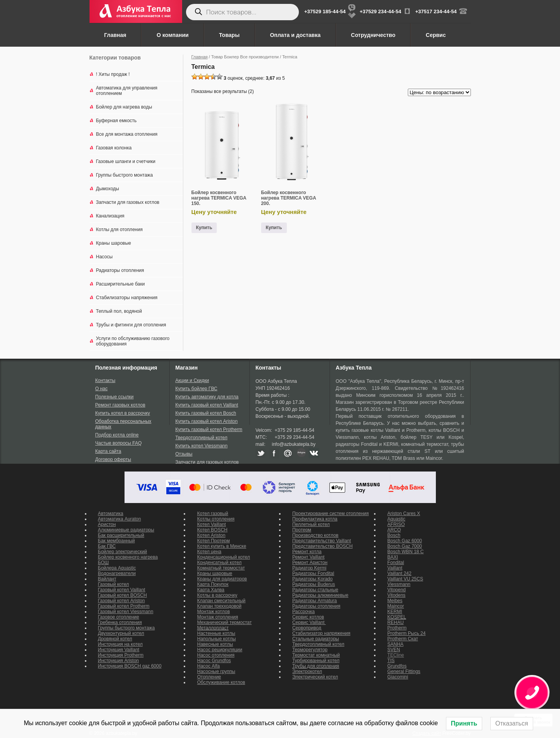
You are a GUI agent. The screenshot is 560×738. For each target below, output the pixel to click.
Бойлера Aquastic (117, 568)
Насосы (104, 257)
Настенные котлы (216, 633)
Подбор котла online (117, 435)
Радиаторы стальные (315, 590)
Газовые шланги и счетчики (126, 161)
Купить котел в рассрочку (123, 413)
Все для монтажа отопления (127, 134)
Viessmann (399, 584)
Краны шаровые (114, 243)
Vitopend (396, 590)
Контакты (105, 380)
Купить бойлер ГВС (197, 389)
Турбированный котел (316, 661)
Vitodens (396, 595)
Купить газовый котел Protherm (209, 429)
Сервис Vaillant (309, 622)
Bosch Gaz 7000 (405, 546)
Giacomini (398, 677)
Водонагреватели (117, 573)
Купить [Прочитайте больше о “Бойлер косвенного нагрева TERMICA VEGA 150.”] (204, 228)
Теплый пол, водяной (119, 311)
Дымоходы (108, 189)
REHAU (395, 622)
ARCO (394, 530)
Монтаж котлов (213, 612)
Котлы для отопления (119, 230)
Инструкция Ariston (118, 661)
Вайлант (107, 579)
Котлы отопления (216, 519)
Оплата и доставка (295, 35)
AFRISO (396, 524)
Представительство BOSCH (322, 546)
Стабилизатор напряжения (321, 633)
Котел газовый (212, 514)
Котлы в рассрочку (217, 595)
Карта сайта (108, 451)
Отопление (209, 677)
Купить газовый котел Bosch (206, 413)
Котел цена (209, 552)
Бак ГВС (107, 546)
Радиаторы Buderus (314, 584)
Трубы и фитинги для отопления (131, 325)
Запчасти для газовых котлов (128, 202)
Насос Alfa (208, 666)
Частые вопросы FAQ (119, 443)
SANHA (395, 644)
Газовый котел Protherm (124, 606)
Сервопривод (307, 628)
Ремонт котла (307, 552)
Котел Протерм (213, 541)
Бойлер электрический (123, 552)
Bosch (394, 535)
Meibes (395, 601)
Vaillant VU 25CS (405, 579)
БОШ (104, 563)
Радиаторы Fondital (313, 573)
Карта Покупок (213, 584)
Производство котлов (315, 535)
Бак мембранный (117, 541)
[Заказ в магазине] (439, 92)
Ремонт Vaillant (308, 557)
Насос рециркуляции (219, 650)
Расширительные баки (120, 284)
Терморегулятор (310, 650)
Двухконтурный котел (121, 633)
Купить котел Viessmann (202, 446)
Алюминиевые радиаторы (126, 530)
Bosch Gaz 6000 (405, 541)
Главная (115, 35)
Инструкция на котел (120, 644)
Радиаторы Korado (312, 579)
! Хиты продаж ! (113, 74)
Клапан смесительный (221, 601)
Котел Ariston (211, 535)
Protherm (397, 628)
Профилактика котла (315, 519)
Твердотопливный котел (202, 438)
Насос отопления (216, 655)
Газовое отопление (119, 617)
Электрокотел (307, 671)
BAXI (392, 557)
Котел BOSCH (212, 530)
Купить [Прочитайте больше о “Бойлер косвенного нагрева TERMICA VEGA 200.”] (274, 228)
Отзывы (184, 454)
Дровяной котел (115, 639)
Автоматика (111, 514)
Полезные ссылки (115, 397)
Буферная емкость (117, 121)
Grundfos (397, 666)
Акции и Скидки (192, 380)
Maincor (396, 606)
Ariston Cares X (404, 514)
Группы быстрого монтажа (125, 175)
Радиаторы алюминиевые (320, 595)
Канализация (110, 216)
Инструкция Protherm (121, 655)
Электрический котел (315, 677)
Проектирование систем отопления (331, 514)
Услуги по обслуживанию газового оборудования (133, 341)
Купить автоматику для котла (207, 397)
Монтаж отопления (217, 617)
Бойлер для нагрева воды (124, 107)
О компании (172, 35)
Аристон (107, 524)
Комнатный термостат (221, 568)
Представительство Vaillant (322, 541)
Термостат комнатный (316, 655)
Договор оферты (113, 459)
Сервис (436, 35)
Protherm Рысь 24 (406, 633)
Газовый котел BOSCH (123, 595)
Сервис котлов (308, 617)
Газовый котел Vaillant (122, 590)
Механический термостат (224, 622)
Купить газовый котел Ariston (207, 421)
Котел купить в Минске (221, 546)
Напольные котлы (216, 639)
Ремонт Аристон (310, 563)
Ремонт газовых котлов (120, 405)
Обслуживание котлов (221, 682)
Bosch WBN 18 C (405, 552)
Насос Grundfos (214, 661)
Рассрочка (304, 612)
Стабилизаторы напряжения (127, 298)
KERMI (395, 612)
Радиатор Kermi (309, 568)
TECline (396, 655)
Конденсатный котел (219, 563)
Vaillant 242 (399, 573)
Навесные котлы (215, 644)
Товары (229, 35)
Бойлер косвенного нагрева (128, 557)
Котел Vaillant (211, 524)
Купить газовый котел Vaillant (207, 405)
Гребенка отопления (120, 622)
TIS (391, 661)
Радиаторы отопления (120, 270)
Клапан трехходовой (219, 606)
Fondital (396, 563)
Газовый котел (114, 584)
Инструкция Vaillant (119, 650)
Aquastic (396, 519)
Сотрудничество (373, 35)
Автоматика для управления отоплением (127, 91)
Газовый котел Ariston (122, 601)
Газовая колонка (114, 148)
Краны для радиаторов (222, 579)
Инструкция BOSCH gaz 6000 (130, 666)
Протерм (302, 530)
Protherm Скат (403, 639)
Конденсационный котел (223, 557)
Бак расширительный (121, 535)
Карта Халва (211, 590)
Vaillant (395, 568)
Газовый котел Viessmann (126, 612)
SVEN (394, 650)
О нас (102, 389)
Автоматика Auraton (120, 519)
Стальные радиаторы (316, 639)
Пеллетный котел (311, 524)
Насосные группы (216, 671)
